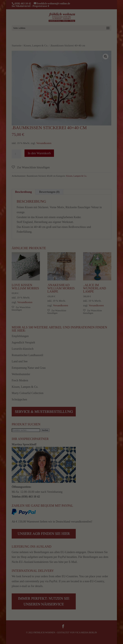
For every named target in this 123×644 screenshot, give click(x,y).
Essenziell (15, 636)
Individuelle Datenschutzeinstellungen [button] (110, 627)
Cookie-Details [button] (107, 635)
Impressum (116, 638)
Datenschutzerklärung (54, 629)
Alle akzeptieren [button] (108, 605)
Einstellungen (22, 632)
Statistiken (42, 636)
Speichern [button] (108, 616)
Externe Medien (73, 636)
